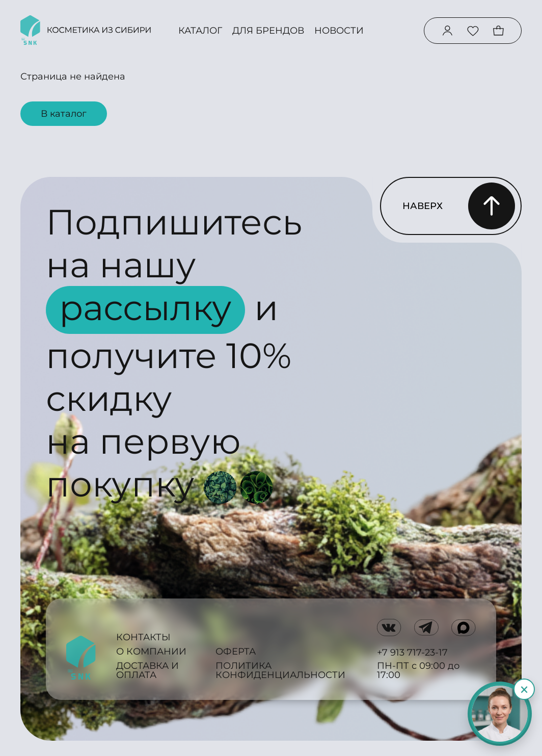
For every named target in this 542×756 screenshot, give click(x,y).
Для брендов (268, 31)
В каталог (64, 114)
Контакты (143, 637)
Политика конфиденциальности (280, 670)
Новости (339, 31)
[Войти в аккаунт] (447, 31)
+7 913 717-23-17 (412, 653)
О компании (151, 651)
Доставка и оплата (147, 670)
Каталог (200, 31)
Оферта (236, 651)
